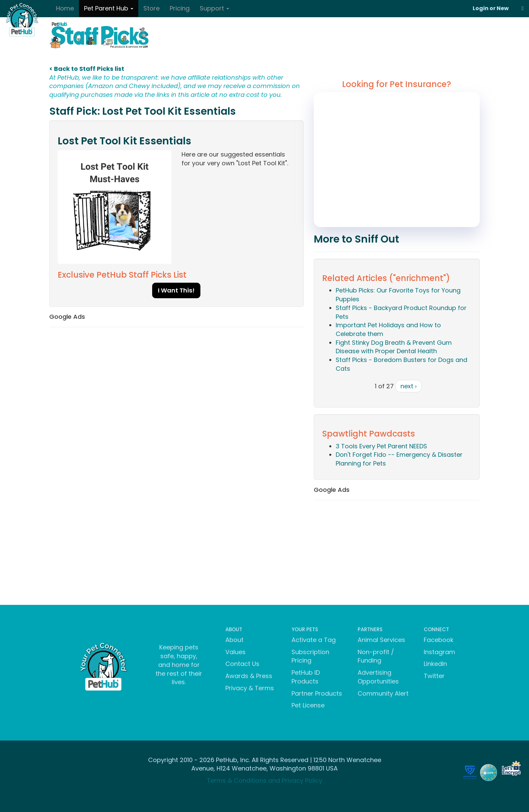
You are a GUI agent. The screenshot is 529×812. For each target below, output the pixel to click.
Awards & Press (249, 676)
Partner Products (317, 693)
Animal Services (381, 640)
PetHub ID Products (306, 677)
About (234, 640)
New (503, 8)
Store (151, 8)
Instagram (439, 652)
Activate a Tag (314, 640)
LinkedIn (435, 664)
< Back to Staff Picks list (87, 69)
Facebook (439, 640)
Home (65, 8)
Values (235, 652)
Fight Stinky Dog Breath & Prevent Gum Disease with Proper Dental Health (394, 347)
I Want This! (176, 290)
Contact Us (242, 664)
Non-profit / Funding (376, 656)
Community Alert (383, 693)
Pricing (180, 8)
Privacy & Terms (250, 688)
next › (409, 386)
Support (214, 8)
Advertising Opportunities (378, 677)
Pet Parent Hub (109, 8)
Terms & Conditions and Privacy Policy (264, 780)
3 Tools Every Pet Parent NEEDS (381, 446)
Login (481, 8)
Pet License (308, 705)
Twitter (434, 676)
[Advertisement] (176, 381)
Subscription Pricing (310, 656)
